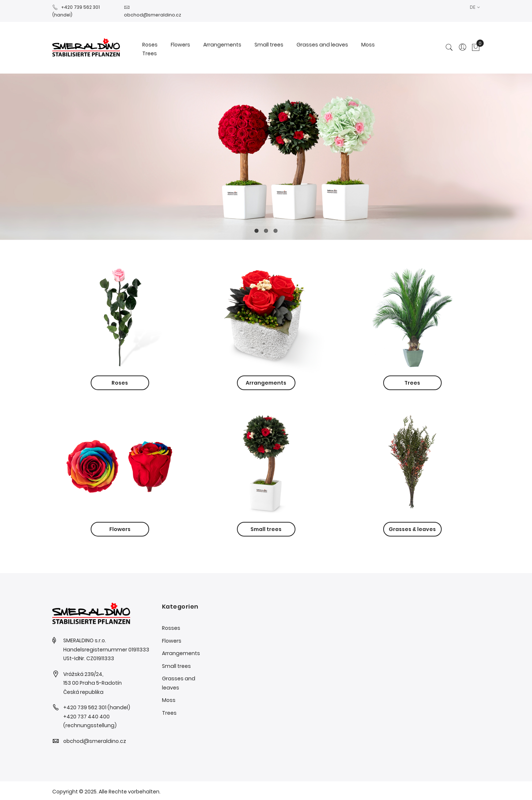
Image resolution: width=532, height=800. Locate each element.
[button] (475, 7)
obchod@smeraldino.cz (95, 741)
